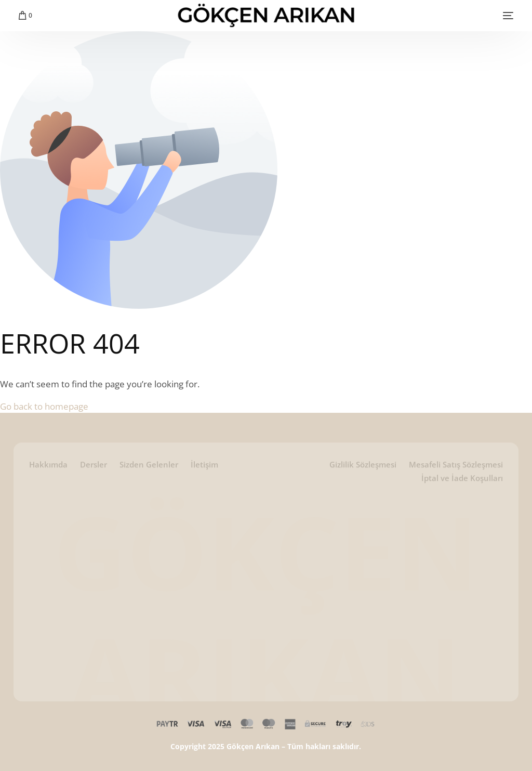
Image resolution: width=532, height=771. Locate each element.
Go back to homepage (44, 406)
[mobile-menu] (500, 16)
